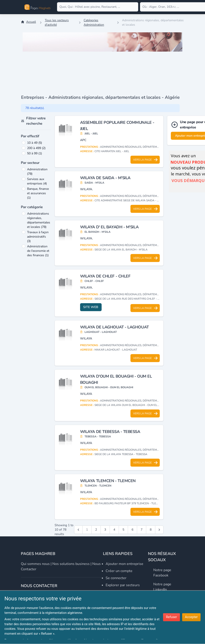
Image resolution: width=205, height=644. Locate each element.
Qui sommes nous (35, 564)
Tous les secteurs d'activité (57, 22)
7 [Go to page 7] (142, 530)
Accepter (191, 617)
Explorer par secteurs (123, 585)
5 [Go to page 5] (123, 530)
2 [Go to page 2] (96, 530)
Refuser (171, 617)
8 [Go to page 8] (151, 530)
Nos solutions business (71, 564)
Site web (91, 307)
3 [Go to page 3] (105, 530)
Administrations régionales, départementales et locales (39, 220)
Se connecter (116, 578)
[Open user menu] (174, 7)
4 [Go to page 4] (114, 530)
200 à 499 (36, 148)
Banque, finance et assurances (38, 193)
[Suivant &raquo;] (159, 530)
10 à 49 (34, 143)
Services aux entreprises (37, 181)
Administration (37, 172)
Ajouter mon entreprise (124, 564)
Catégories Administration (94, 22)
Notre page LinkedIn (162, 587)
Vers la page (146, 160)
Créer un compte (119, 571)
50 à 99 (34, 153)
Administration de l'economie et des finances (38, 251)
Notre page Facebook (162, 573)
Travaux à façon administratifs (38, 237)
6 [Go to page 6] (132, 530)
